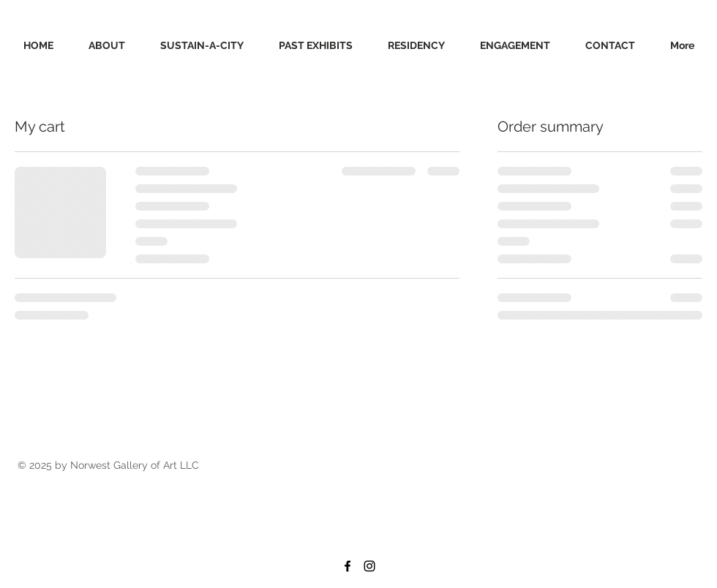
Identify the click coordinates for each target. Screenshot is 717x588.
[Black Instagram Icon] (369, 566)
